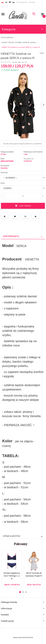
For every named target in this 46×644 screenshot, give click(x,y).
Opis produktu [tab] (11, 236)
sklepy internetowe (20, 637)
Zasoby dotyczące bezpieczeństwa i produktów (23, 144)
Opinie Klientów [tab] (12, 536)
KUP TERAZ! (23, 206)
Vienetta (4, 168)
